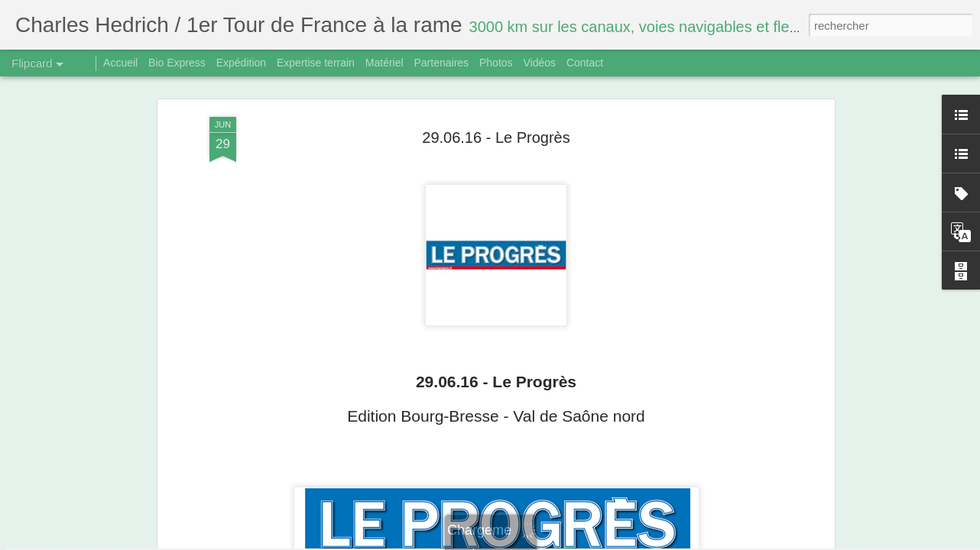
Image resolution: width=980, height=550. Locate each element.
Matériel (385, 63)
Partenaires (441, 63)
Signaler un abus (596, 542)
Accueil (120, 63)
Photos (496, 63)
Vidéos (539, 63)
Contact (585, 63)
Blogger (545, 542)
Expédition (241, 63)
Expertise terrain (316, 63)
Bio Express (177, 63)
